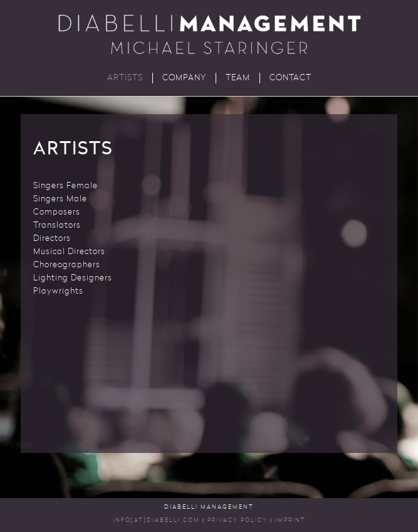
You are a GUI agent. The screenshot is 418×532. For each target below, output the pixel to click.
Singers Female (65, 186)
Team (238, 78)
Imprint (290, 520)
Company (184, 78)
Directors (52, 239)
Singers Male (60, 199)
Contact (290, 78)
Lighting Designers (73, 278)
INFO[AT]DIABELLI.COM (156, 520)
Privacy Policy (238, 520)
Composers (57, 212)
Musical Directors (69, 252)
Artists (125, 78)
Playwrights (58, 291)
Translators (57, 226)
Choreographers (67, 265)
